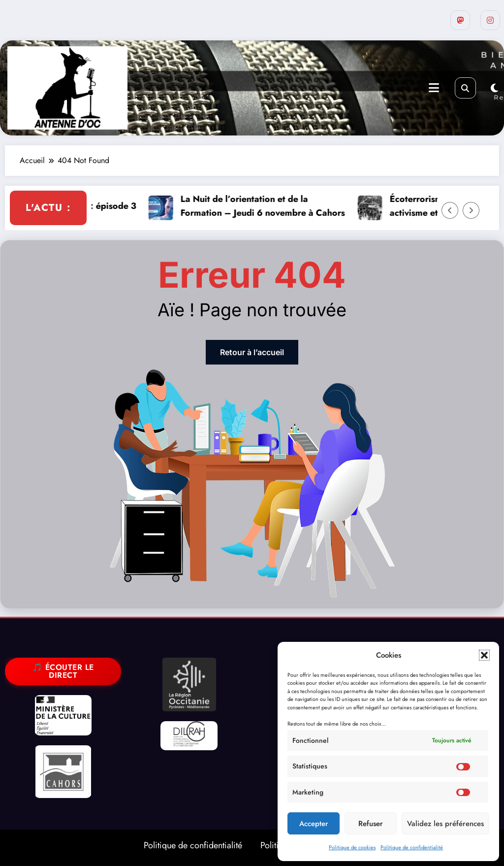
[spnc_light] (494, 88)
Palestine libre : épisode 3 (103, 206)
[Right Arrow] (471, 210)
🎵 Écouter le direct (63, 671)
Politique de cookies (352, 847)
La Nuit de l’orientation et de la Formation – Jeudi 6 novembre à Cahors (282, 206)
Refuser (371, 824)
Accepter (314, 824)
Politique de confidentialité (412, 847)
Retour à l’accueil (252, 352)
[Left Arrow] (450, 210)
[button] (484, 655)
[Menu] (434, 88)
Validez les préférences (445, 824)
